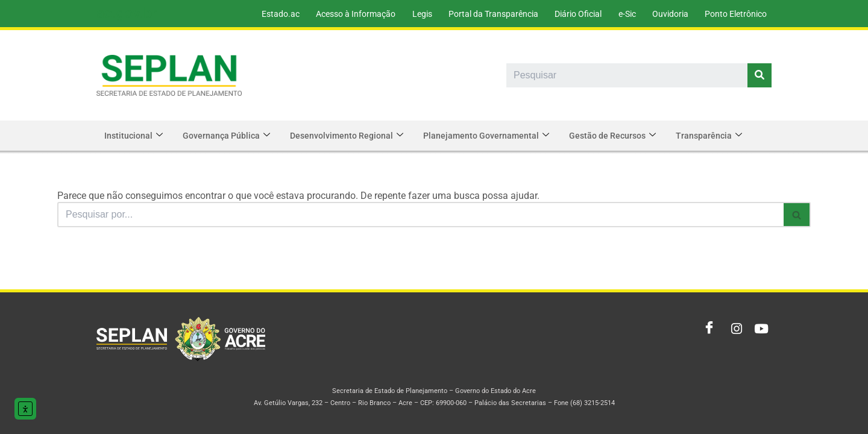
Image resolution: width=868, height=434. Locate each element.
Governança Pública (229, 136)
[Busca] (420, 215)
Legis (413, 14)
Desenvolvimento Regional (351, 136)
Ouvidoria (668, 14)
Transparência (719, 136)
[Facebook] (706, 329)
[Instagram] (733, 329)
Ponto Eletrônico (735, 14)
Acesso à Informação (345, 14)
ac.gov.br (126, 13)
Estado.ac (269, 14)
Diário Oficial (573, 14)
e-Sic (623, 14)
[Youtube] (759, 329)
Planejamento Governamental (493, 136)
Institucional (135, 136)
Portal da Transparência (486, 14)
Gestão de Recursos (621, 136)
